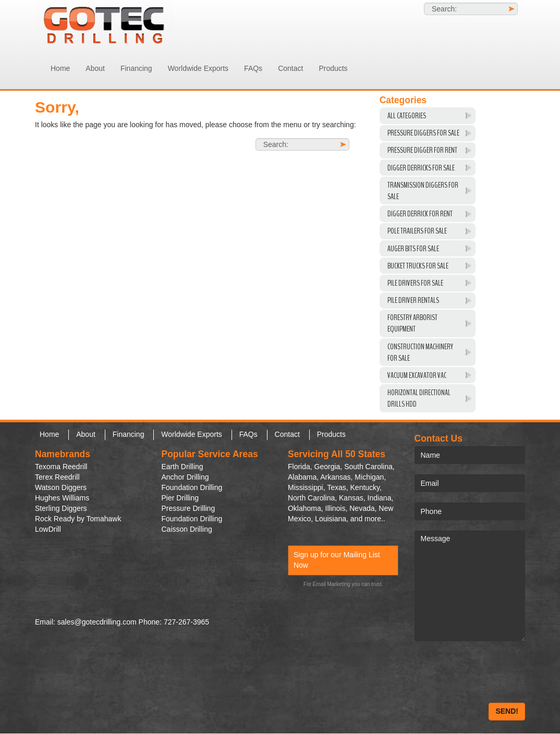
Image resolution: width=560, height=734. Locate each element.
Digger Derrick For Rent (420, 214)
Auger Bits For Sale (413, 249)
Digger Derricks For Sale (421, 168)
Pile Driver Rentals (413, 300)
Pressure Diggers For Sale (423, 133)
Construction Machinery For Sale (420, 352)
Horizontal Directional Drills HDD (419, 398)
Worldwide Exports (198, 68)
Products (333, 68)
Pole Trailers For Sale (417, 231)
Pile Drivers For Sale (415, 283)
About (95, 68)
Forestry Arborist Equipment (412, 323)
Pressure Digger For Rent (422, 150)
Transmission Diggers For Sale (423, 191)
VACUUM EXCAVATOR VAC (417, 375)
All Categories (407, 116)
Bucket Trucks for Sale (418, 266)
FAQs (253, 68)
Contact (290, 68)
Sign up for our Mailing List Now (337, 560)
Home (60, 68)
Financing (136, 68)
